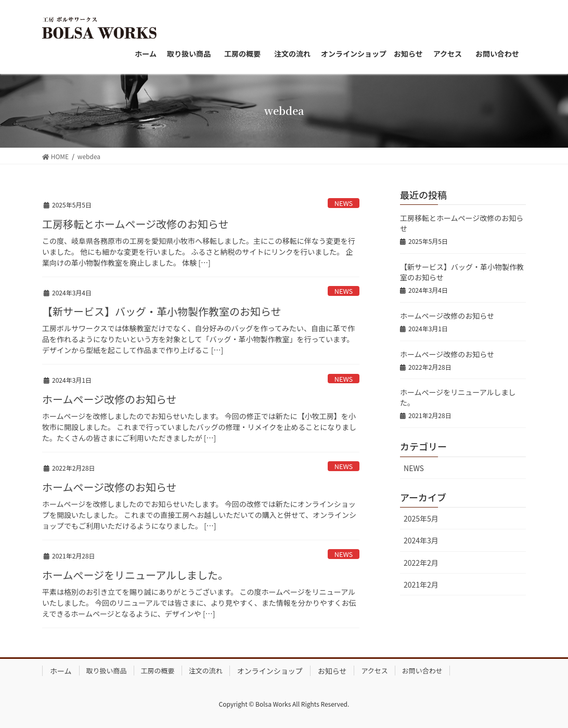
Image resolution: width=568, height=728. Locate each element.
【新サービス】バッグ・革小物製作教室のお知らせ (162, 311)
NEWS (344, 203)
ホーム (61, 671)
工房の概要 (158, 671)
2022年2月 (421, 563)
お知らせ (332, 671)
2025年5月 (421, 518)
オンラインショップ (270, 671)
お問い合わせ (422, 671)
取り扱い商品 (107, 671)
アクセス (374, 671)
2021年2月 (421, 584)
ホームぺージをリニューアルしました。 (135, 575)
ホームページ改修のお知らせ (109, 399)
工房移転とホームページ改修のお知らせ (135, 224)
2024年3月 (421, 540)
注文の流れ (206, 671)
